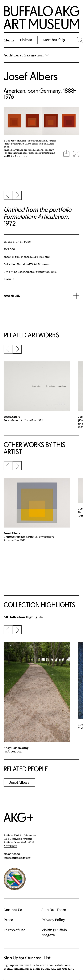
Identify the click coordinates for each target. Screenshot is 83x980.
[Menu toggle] (9, 40)
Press (8, 920)
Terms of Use (14, 930)
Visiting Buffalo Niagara (54, 932)
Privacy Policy (53, 920)
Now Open (10, 846)
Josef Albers (31, 76)
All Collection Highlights (23, 617)
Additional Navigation (26, 55)
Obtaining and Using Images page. (29, 154)
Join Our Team (54, 910)
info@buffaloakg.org (17, 858)
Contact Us (13, 910)
